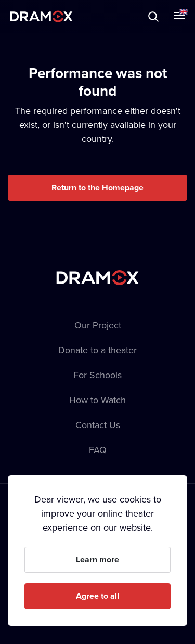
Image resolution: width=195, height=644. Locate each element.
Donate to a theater (97, 350)
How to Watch (97, 400)
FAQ (98, 450)
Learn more (97, 559)
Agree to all (97, 596)
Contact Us (98, 425)
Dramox (42, 16)
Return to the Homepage (97, 188)
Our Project (98, 325)
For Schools (97, 375)
